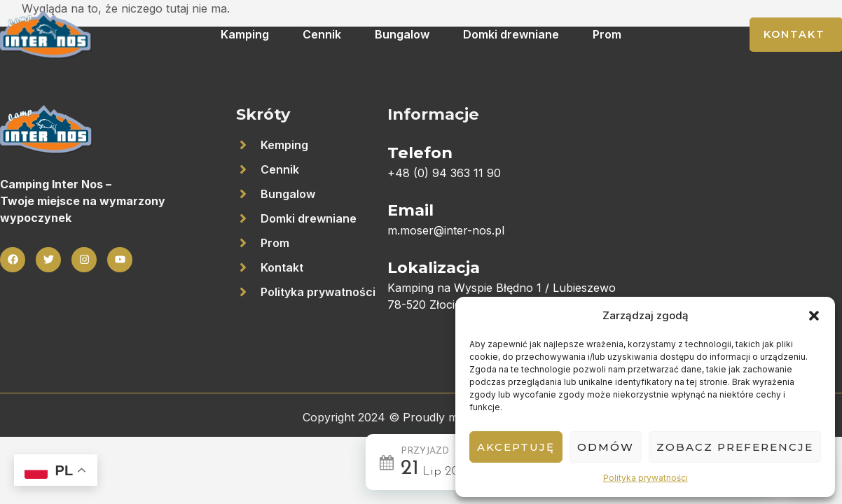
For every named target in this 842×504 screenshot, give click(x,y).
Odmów (606, 447)
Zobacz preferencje (735, 447)
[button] (814, 316)
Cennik (322, 34)
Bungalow (402, 34)
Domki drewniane (511, 34)
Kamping (245, 34)
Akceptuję (516, 447)
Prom (607, 34)
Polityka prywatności (646, 478)
